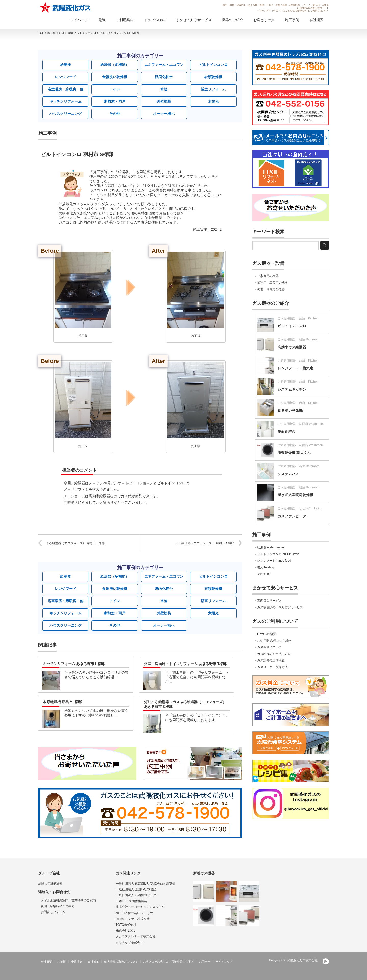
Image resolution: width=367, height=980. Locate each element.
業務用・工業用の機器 (272, 283)
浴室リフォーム (213, 89)
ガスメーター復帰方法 (272, 667)
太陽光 (213, 101)
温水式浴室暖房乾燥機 (295, 495)
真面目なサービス (269, 601)
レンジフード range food (274, 561)
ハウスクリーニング (65, 114)
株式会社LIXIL (125, 931)
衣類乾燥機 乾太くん (294, 453)
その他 (115, 114)
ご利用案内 (125, 20)
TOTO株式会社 (126, 925)
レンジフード (65, 77)
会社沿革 (93, 962)
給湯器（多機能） (115, 65)
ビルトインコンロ (213, 65)
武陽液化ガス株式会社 (302, 960)
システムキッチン (292, 389)
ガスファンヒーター (294, 516)
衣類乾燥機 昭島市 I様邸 (62, 702)
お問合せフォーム (53, 912)
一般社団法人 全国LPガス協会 (136, 889)
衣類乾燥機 (213, 77)
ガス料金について (269, 647)
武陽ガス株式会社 (50, 884)
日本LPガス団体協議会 (131, 901)
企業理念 (77, 962)
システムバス (288, 474)
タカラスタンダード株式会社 (136, 936)
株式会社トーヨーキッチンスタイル (140, 907)
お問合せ (205, 962)
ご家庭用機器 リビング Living (300, 508)
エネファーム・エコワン (164, 65)
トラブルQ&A (155, 20)
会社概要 (317, 20)
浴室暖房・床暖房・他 (65, 89)
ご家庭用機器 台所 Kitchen (298, 318)
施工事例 (292, 20)
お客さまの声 (264, 20)
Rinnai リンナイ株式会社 (133, 919)
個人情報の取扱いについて (121, 962)
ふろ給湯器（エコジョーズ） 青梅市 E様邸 (75, 543)
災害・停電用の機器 (271, 289)
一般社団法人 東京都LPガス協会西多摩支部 (146, 884)
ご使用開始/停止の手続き (274, 641)
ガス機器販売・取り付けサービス (280, 607)
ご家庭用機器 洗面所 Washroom (301, 424)
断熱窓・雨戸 (115, 101)
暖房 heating (266, 567)
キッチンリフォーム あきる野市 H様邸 (74, 664)
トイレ (115, 89)
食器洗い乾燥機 (115, 77)
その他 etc (264, 574)
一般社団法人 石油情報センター (137, 895)
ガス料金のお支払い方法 (274, 654)
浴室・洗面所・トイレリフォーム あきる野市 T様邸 (185, 664)
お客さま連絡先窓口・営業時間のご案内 (68, 900)
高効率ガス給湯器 (292, 347)
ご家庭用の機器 (268, 276)
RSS (326, 961)
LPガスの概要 (267, 634)
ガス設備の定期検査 (271, 660)
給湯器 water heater (271, 547)
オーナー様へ (164, 114)
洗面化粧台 (164, 77)
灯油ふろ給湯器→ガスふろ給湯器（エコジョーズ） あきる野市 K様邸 (185, 704)
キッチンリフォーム (65, 101)
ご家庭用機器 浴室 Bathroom (298, 339)
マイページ (79, 20)
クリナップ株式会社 (129, 943)
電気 (102, 20)
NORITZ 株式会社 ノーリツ (134, 913)
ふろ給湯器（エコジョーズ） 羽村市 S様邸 (205, 543)
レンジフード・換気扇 (295, 368)
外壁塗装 (164, 101)
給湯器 (65, 65)
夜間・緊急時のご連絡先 (58, 906)
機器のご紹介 (232, 20)
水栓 (164, 89)
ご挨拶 (62, 962)
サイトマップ (224, 962)
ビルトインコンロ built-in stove (278, 554)
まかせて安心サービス (194, 20)
